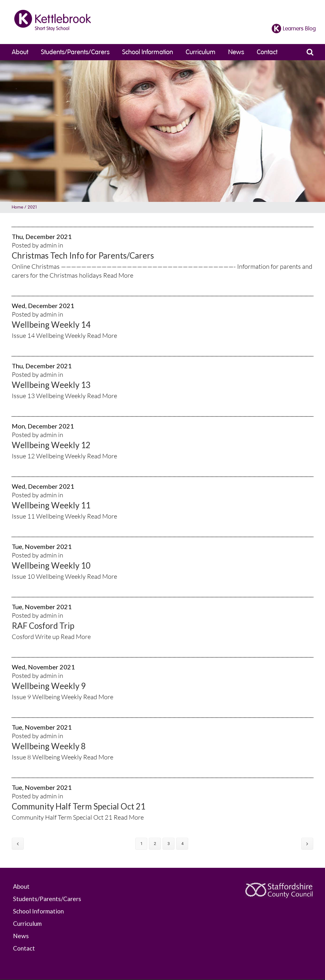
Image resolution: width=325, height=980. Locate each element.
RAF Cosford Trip (43, 626)
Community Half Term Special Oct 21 (79, 806)
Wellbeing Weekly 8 (49, 746)
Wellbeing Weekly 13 (51, 385)
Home (17, 207)
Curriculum (201, 52)
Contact (267, 52)
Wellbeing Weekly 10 (51, 565)
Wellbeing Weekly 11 (51, 505)
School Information (148, 52)
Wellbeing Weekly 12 (51, 445)
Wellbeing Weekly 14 (51, 325)
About (20, 52)
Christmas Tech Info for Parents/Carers (83, 255)
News (236, 52)
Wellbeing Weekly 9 (49, 686)
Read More (118, 275)
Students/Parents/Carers (75, 52)
